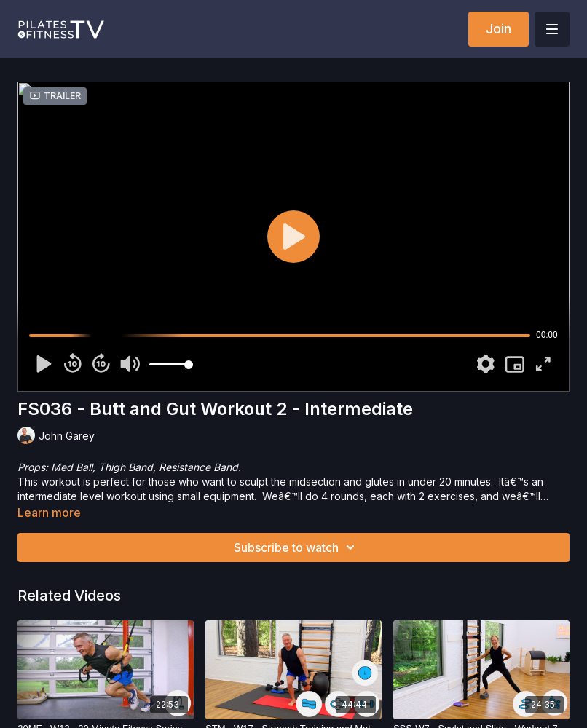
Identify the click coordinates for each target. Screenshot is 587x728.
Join (499, 29)
